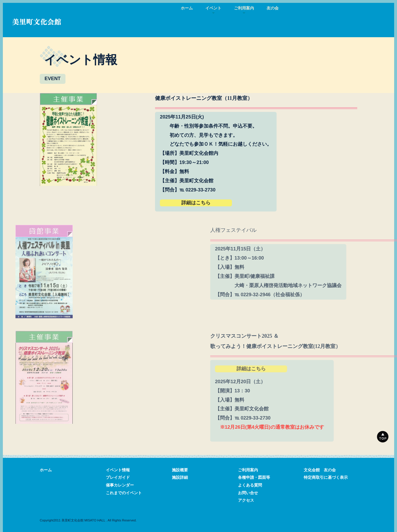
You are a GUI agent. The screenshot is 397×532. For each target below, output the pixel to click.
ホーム (187, 8)
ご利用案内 (248, 470)
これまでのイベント (124, 493)
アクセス (246, 500)
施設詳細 (180, 477)
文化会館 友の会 (320, 470)
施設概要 (180, 470)
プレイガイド (118, 477)
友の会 (273, 8)
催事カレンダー (120, 485)
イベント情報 (118, 470)
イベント (213, 8)
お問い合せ (248, 493)
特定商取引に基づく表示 (326, 477)
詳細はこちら (202, 203)
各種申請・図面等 (254, 477)
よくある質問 (250, 485)
